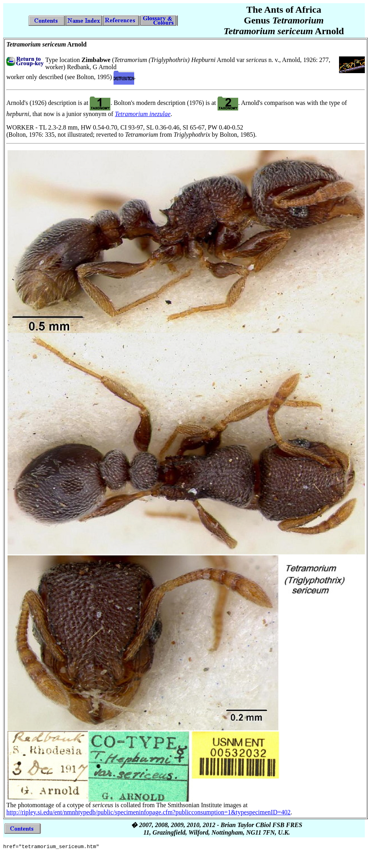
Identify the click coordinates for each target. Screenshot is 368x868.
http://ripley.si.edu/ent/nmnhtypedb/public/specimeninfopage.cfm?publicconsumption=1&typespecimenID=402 (148, 812)
